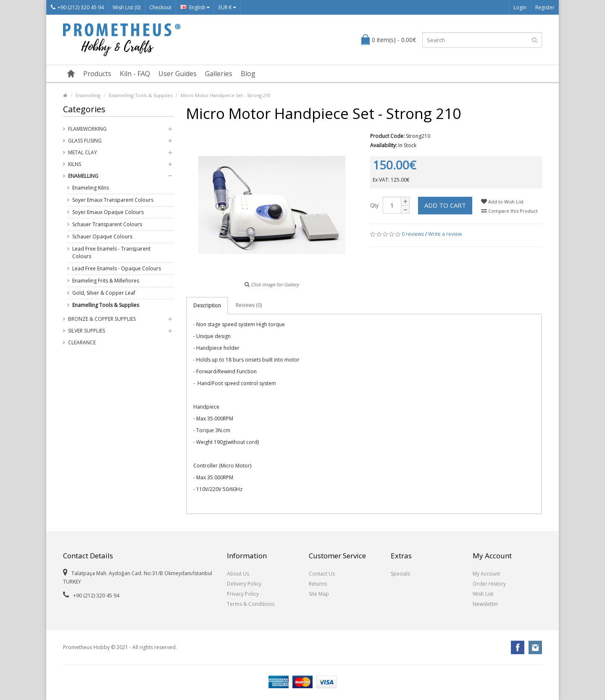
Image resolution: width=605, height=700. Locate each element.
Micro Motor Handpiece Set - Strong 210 (226, 95)
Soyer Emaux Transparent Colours (113, 200)
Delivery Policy (244, 584)
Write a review (445, 234)
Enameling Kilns (91, 188)
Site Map (319, 594)
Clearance (82, 342)
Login (520, 7)
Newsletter (485, 604)
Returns (318, 584)
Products (97, 74)
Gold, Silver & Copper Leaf (104, 293)
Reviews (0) (249, 305)
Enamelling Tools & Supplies (141, 95)
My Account (486, 574)
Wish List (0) (126, 7)
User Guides (178, 74)
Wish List (483, 594)
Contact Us (322, 574)
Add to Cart (445, 205)
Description (207, 305)
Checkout (160, 7)
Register (545, 7)
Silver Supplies (87, 331)
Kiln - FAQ (135, 74)
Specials (400, 574)
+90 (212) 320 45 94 (77, 7)
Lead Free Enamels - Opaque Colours (117, 268)
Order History (489, 584)
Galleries (219, 74)
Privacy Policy (243, 594)
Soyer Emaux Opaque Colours (108, 212)
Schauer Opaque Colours (102, 236)
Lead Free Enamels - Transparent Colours (111, 252)
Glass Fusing (85, 141)
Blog (248, 74)
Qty (374, 205)
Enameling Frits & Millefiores (106, 281)
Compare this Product (509, 211)
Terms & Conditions (251, 604)
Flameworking (87, 129)
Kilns (75, 164)
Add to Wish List (502, 202)
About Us (238, 574)
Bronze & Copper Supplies (102, 319)
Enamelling (88, 95)
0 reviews (413, 234)
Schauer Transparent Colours (107, 224)
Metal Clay (83, 152)
